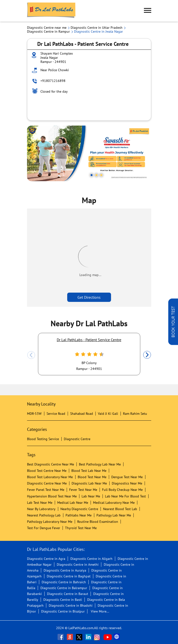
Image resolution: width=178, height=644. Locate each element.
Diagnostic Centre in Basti (63, 600)
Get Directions (89, 297)
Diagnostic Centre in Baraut (68, 594)
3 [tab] (101, 175)
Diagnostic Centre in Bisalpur (63, 611)
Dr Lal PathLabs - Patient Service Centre (89, 340)
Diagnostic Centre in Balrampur (64, 588)
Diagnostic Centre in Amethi (78, 565)
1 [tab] (92, 175)
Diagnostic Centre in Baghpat (69, 576)
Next (147, 355)
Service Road (56, 414)
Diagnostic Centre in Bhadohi (71, 605)
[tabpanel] (89, 153)
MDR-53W (34, 414)
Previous (31, 355)
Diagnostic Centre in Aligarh (91, 559)
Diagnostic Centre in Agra (46, 559)
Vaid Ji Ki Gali (108, 414)
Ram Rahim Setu (135, 414)
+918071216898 (53, 81)
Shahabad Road (82, 414)
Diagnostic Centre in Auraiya (65, 570)
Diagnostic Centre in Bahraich (64, 582)
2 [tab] (96, 175)
